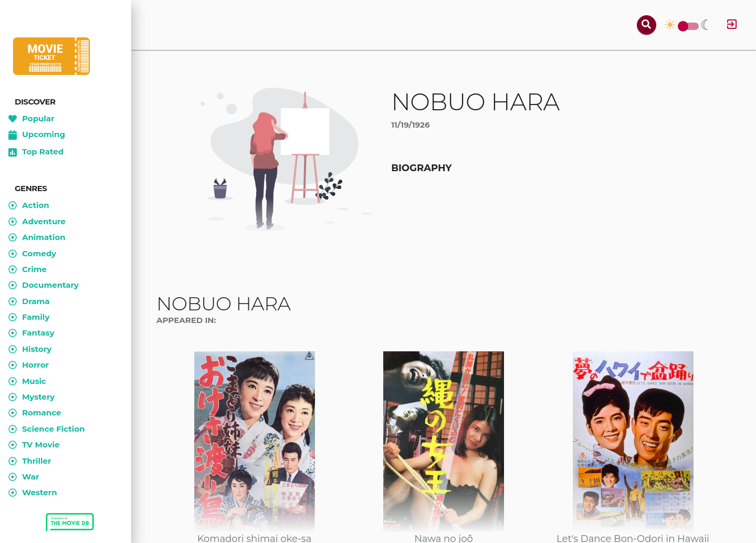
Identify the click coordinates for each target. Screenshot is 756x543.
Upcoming (37, 135)
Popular (31, 119)
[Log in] (732, 25)
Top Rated (36, 152)
